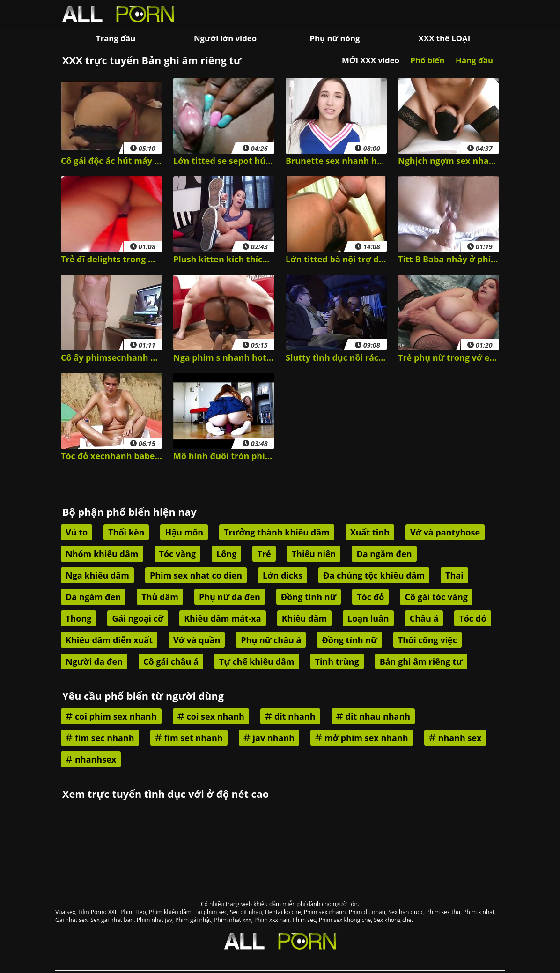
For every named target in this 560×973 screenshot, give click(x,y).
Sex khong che (392, 920)
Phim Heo (133, 912)
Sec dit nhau (246, 912)
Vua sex (65, 912)
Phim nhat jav (155, 920)
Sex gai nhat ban (112, 920)
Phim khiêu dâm (170, 912)
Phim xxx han (272, 920)
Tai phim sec (211, 912)
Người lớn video (225, 38)
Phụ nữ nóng (335, 38)
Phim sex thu (443, 912)
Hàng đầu (474, 60)
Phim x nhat (479, 912)
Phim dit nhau (367, 912)
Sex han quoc (406, 912)
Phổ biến (427, 60)
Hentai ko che (283, 912)
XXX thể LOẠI (445, 38)
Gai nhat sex (71, 920)
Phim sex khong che (345, 920)
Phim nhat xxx (232, 920)
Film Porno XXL (98, 912)
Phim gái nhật (193, 920)
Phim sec (304, 920)
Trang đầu (116, 38)
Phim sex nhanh (325, 912)
